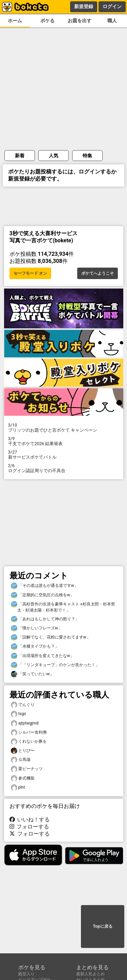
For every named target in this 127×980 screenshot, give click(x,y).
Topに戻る (102, 926)
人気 (54, 156)
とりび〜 (23, 751)
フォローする (29, 827)
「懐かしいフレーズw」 (36, 628)
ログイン (112, 6)
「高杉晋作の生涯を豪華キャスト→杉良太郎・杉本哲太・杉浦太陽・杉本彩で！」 (63, 607)
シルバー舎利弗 (29, 732)
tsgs (18, 714)
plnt (18, 787)
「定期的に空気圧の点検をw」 (43, 595)
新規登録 (84, 6)
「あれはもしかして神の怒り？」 (45, 619)
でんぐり (23, 705)
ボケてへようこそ (98, 273)
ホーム (15, 21)
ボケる (47, 21)
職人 (112, 21)
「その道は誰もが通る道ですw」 (45, 586)
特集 (87, 156)
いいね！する (30, 820)
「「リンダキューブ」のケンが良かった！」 (55, 665)
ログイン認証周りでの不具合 (64, 468)
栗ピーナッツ (27, 769)
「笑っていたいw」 (32, 674)
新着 (20, 156)
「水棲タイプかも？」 (35, 646)
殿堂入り (26, 974)
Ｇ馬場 (21, 760)
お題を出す (80, 21)
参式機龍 (23, 778)
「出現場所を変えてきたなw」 (43, 656)
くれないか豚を (29, 742)
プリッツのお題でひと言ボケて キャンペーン (64, 428)
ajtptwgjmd (25, 723)
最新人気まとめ (90, 974)
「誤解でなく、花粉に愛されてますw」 (51, 637)
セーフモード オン (30, 273)
